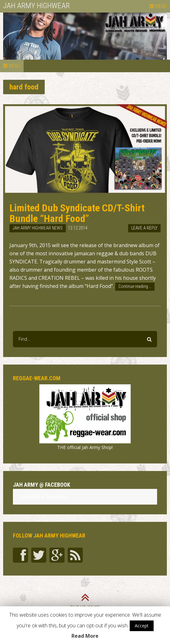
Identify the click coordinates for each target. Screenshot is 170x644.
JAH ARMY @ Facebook (42, 485)
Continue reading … (135, 286)
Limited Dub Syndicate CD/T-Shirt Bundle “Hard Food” (77, 213)
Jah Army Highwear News (38, 228)
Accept (142, 626)
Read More (85, 636)
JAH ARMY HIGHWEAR (37, 6)
